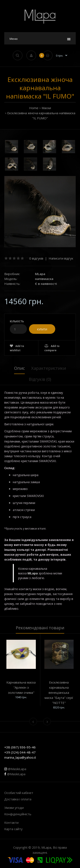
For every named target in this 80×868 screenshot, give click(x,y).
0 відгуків (36, 258)
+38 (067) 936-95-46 (20, 747)
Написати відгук (61, 258)
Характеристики (49, 368)
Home (34, 108)
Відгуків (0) (40, 379)
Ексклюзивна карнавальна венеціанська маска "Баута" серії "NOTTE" (59, 692)
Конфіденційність (18, 814)
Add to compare (52, 348)
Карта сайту (13, 829)
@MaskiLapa (15, 769)
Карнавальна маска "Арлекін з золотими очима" (21, 687)
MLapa (40, 274)
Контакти (11, 822)
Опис (19, 368)
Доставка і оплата (18, 799)
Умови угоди (14, 808)
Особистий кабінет (19, 793)
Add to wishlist (17, 348)
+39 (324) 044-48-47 (20, 752)
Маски (46, 108)
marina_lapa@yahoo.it (20, 757)
